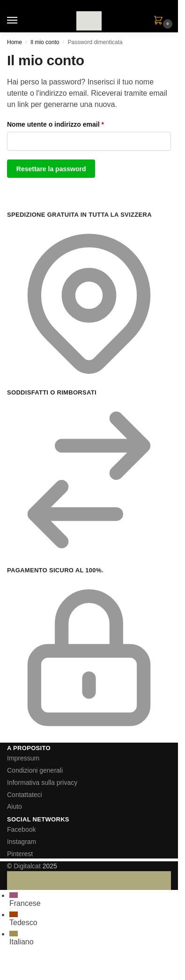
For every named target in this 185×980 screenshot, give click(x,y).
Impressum (23, 758)
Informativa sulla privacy (42, 782)
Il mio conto (45, 42)
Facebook (21, 829)
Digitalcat (27, 866)
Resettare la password (51, 169)
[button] (160, 21)
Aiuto (15, 806)
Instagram (22, 842)
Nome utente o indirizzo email (70, 124)
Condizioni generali (35, 770)
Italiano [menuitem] (22, 942)
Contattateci (25, 795)
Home (15, 42)
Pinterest (20, 854)
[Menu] (21, 21)
